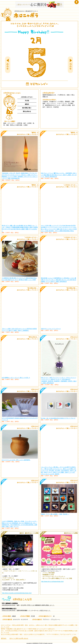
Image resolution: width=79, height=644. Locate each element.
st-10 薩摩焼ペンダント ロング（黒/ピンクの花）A (16, 378)
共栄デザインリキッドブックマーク (51, 329)
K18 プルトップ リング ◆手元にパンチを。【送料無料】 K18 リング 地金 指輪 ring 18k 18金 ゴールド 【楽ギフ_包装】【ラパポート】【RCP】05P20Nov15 (59, 175)
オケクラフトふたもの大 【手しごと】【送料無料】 (16, 460)
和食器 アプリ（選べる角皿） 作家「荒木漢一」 (55, 514)
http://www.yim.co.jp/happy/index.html (52, 581)
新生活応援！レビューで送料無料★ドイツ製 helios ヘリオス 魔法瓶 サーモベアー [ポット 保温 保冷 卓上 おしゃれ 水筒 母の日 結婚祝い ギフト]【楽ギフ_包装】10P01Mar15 (59, 280)
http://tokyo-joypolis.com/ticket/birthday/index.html (17, 593)
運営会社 (4, 638)
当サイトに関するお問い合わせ (19, 638)
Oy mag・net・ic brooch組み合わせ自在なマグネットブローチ (58, 418)
